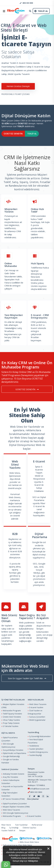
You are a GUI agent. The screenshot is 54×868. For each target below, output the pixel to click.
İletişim (40, 629)
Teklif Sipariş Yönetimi (12, 714)
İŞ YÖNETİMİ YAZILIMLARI (13, 700)
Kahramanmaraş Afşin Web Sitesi (17, 845)
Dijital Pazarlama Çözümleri (15, 804)
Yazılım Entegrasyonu (39, 752)
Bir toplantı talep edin (7, 627)
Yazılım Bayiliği (35, 755)
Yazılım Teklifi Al (8, 830)
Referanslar (37, 825)
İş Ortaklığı (14, 828)
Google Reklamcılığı (11, 756)
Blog (3, 828)
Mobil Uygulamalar (37, 720)
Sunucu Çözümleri (37, 717)
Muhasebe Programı (12, 711)
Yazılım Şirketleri (36, 749)
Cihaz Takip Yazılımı (11, 720)
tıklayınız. (33, 861)
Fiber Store (6, 825)
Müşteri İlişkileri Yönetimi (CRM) (16, 807)
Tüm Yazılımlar (21, 825)
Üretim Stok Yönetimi (12, 717)
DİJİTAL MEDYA (8, 733)
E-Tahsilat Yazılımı (11, 726)
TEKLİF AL (32, 134)
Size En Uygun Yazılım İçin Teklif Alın (27, 678)
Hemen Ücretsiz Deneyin (18, 86)
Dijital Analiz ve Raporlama (14, 753)
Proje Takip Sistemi (11, 723)
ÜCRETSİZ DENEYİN (13, 134)
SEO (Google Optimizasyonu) (15, 813)
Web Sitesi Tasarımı (38, 704)
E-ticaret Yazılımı (36, 707)
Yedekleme (34, 746)
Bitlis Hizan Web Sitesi (29, 842)
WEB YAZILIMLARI (36, 700)
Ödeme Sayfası (29, 828)
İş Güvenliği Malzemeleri (40, 736)
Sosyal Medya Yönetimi (13, 750)
